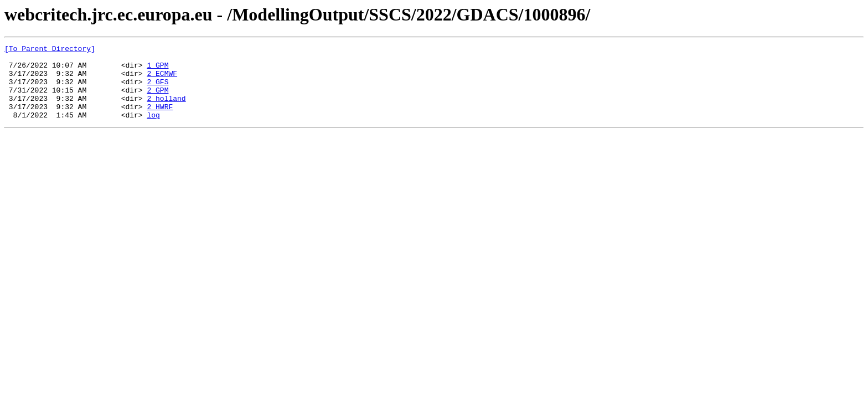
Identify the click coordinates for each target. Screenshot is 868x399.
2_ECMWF (162, 80)
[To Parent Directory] (50, 50)
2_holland (166, 110)
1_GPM (157, 70)
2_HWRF (160, 120)
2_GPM (157, 100)
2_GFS (157, 90)
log (153, 130)
